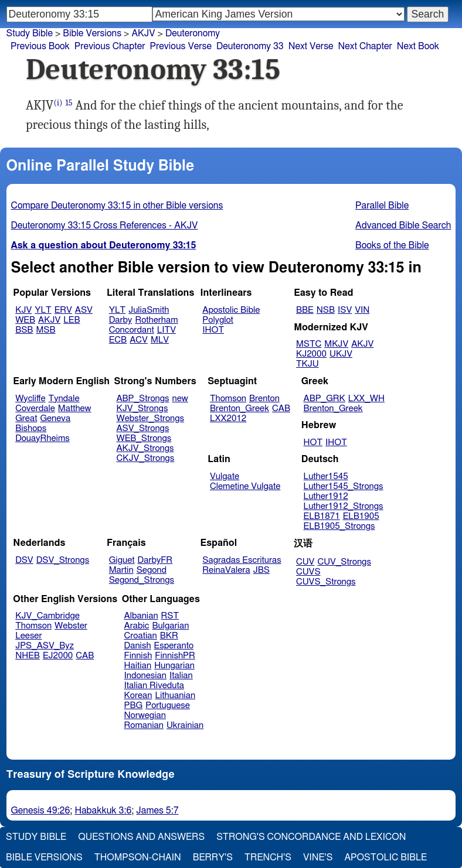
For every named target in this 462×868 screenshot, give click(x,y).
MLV (160, 340)
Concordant (132, 330)
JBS (261, 570)
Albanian (141, 616)
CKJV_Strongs (145, 458)
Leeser (28, 636)
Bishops (31, 428)
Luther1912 (326, 496)
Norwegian (145, 715)
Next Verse (311, 46)
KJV (23, 310)
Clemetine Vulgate (245, 486)
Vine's (318, 857)
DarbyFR (155, 560)
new (180, 399)
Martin (121, 570)
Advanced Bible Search (403, 225)
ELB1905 (361, 516)
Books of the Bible (392, 245)
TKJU (308, 364)
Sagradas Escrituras (242, 560)
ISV (345, 310)
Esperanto (174, 646)
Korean (138, 696)
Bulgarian (170, 626)
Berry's (213, 857)
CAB (281, 409)
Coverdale (35, 409)
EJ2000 (58, 656)
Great (26, 418)
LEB (72, 320)
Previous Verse (181, 46)
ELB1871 (322, 516)
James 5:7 (157, 811)
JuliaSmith (149, 310)
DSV (24, 560)
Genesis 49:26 (41, 811)
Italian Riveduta (154, 686)
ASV (84, 310)
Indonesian (146, 676)
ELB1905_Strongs (339, 526)
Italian (181, 676)
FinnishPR (175, 656)
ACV (139, 340)
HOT (313, 442)
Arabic (137, 626)
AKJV (143, 33)
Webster (71, 626)
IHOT (213, 330)
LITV (167, 330)
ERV (63, 310)
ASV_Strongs (142, 428)
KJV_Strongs (142, 409)
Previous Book (40, 46)
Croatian (141, 636)
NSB (326, 310)
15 (69, 103)
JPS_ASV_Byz (45, 646)
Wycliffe (30, 399)
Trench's (268, 857)
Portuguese (168, 705)
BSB (24, 330)
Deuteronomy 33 (250, 46)
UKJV (341, 354)
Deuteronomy (193, 33)
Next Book (418, 46)
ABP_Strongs (142, 399)
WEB (25, 320)
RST (170, 616)
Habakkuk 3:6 (103, 811)
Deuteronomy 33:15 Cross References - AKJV (105, 225)
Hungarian (174, 666)
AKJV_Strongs (145, 448)
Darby (121, 320)
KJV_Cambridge (47, 616)
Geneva (55, 418)
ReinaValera (226, 570)
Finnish (138, 656)
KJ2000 (311, 354)
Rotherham (156, 320)
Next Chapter (365, 46)
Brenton (264, 399)
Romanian (144, 725)
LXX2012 (228, 418)
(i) (58, 103)
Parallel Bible (382, 206)
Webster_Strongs (150, 418)
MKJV (336, 344)
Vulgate (225, 476)
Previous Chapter (110, 46)
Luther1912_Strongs (344, 506)
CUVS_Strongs (326, 582)
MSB (45, 330)
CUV (305, 562)
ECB (118, 340)
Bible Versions (92, 33)
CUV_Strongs (344, 562)
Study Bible (30, 33)
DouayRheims (43, 438)
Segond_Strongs (142, 580)
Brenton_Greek (240, 409)
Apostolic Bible (385, 857)
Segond (152, 570)
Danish (138, 646)
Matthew (75, 409)
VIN (362, 310)
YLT (43, 310)
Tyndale (64, 399)
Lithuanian (175, 696)
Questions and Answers (141, 837)
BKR (169, 636)
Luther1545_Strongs (344, 486)
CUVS (308, 572)
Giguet (122, 560)
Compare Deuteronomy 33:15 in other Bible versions (117, 206)
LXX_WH (366, 399)
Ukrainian (185, 725)
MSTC (309, 344)
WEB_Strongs (144, 438)
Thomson (228, 399)
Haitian (138, 666)
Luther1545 (326, 476)
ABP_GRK (325, 399)
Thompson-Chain (138, 857)
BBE (305, 310)
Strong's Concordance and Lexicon (311, 837)
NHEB (28, 656)
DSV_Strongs (63, 560)
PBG (134, 705)
